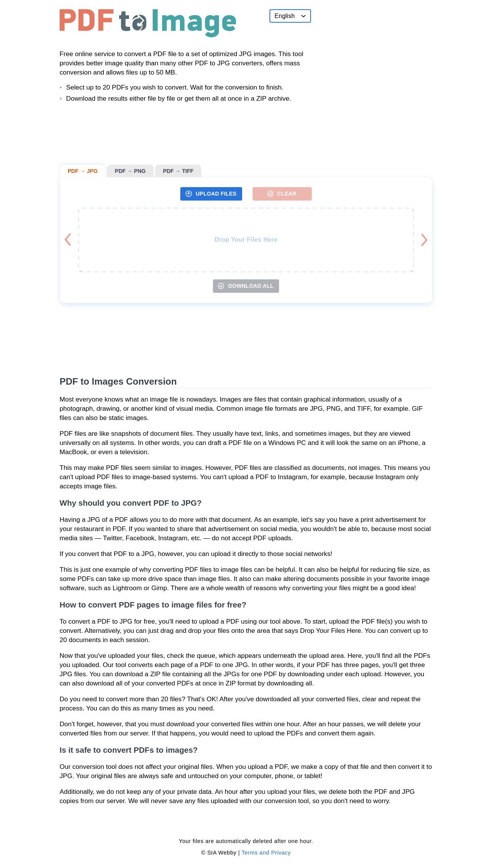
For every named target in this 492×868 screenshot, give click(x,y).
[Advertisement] (375, 57)
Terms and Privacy (266, 853)
